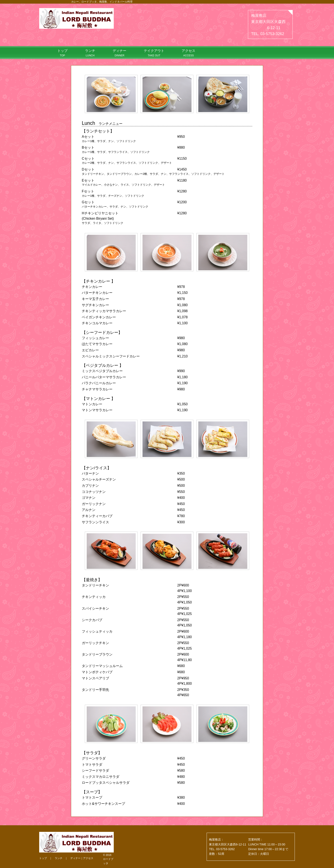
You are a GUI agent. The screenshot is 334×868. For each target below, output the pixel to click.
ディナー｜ (77, 858)
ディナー (119, 53)
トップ (62, 53)
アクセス (189, 53)
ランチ (90, 53)
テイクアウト (154, 53)
